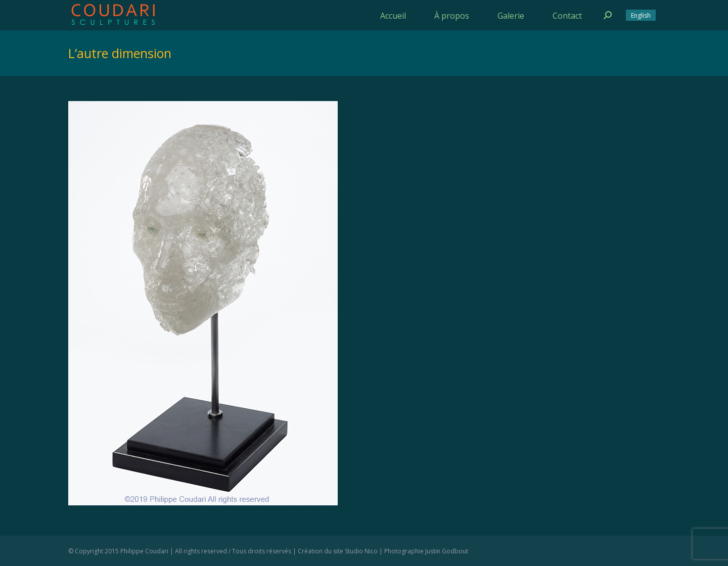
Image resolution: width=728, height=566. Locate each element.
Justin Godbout (447, 551)
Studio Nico (361, 551)
